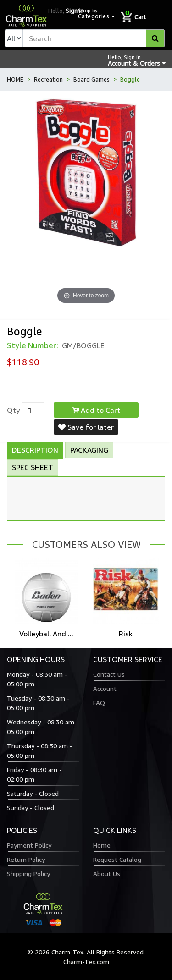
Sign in (75, 11)
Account (105, 688)
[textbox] (94, 38)
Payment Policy (29, 845)
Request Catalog (117, 859)
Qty (13, 410)
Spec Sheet (33, 467)
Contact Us (109, 674)
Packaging (89, 450)
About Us (107, 873)
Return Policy (26, 859)
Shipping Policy (28, 873)
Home (102, 845)
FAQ (99, 703)
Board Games (92, 79)
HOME (15, 79)
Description (35, 450)
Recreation (48, 79)
